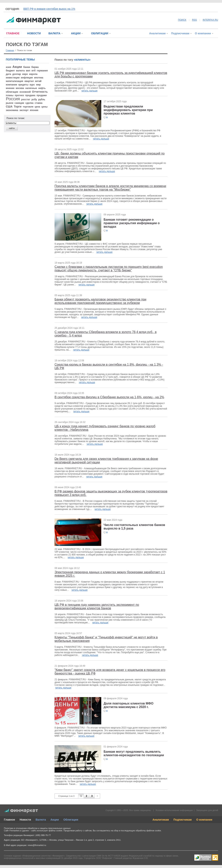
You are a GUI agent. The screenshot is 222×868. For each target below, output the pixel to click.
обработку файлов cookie (148, 831)
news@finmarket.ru (37, 845)
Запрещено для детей (207, 810)
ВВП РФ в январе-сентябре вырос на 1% (49, 9)
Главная (10, 50)
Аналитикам (157, 33)
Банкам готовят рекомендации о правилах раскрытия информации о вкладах (132, 223)
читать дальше (89, 91)
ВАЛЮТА (54, 33)
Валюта (41, 820)
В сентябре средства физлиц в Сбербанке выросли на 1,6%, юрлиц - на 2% (109, 397)
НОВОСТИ (34, 33)
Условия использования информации (174, 810)
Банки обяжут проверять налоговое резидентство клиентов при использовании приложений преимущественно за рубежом (100, 301)
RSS (194, 20)
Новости (25, 820)
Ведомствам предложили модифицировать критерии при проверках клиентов (128, 110)
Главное (9, 820)
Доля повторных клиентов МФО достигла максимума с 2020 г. (129, 705)
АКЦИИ (76, 33)
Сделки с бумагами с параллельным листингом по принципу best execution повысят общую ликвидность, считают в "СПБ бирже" (109, 269)
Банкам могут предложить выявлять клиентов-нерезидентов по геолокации (134, 753)
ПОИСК (182, 20)
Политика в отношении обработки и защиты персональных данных (37, 828)
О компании (203, 33)
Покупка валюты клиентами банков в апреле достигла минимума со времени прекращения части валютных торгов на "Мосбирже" (110, 188)
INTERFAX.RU (210, 20)
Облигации (71, 820)
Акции (55, 820)
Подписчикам (180, 33)
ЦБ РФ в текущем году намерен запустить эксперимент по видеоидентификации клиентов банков (97, 606)
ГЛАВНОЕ (13, 33)
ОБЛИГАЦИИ (100, 33)
